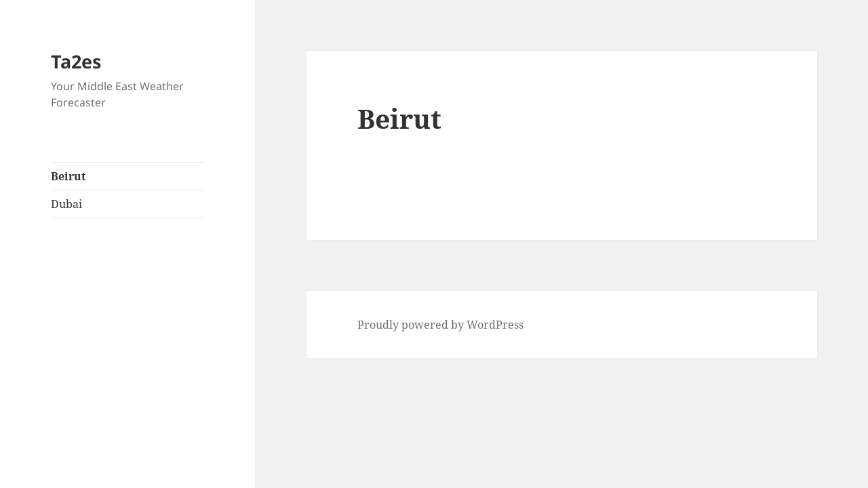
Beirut (68, 176)
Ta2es (76, 61)
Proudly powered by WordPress (440, 325)
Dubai (66, 204)
